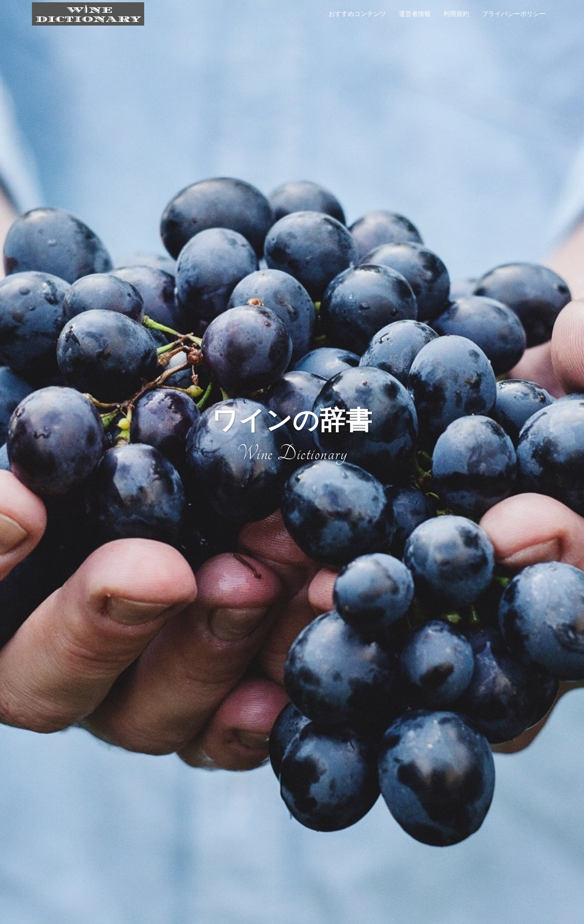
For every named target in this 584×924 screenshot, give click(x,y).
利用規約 (456, 14)
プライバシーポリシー (514, 14)
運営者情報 (415, 14)
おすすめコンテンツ (357, 14)
